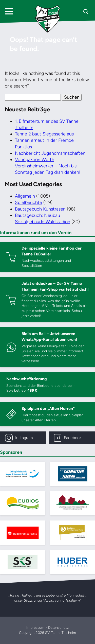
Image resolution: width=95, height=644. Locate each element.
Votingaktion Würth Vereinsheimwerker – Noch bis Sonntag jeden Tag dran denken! (48, 166)
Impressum (35, 628)
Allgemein (25, 196)
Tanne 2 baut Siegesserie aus (44, 134)
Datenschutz (58, 628)
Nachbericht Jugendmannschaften (50, 153)
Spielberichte (29, 202)
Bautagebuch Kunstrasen (40, 209)
